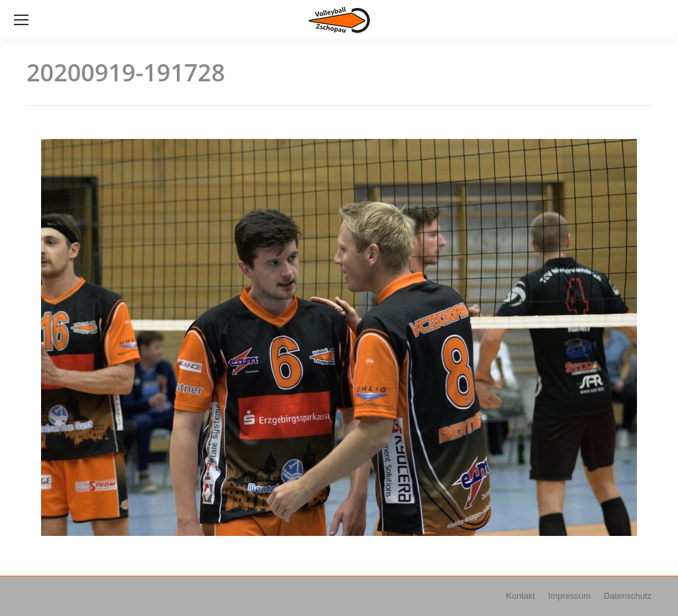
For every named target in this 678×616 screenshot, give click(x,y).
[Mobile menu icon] (21, 20)
